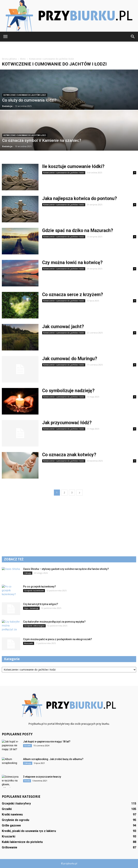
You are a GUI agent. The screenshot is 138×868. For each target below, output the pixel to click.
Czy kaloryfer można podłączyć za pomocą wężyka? (54, 622)
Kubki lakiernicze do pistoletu (22, 842)
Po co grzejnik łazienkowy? (39, 587)
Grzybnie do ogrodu (15, 820)
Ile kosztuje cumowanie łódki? (73, 166)
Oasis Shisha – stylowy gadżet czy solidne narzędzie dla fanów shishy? (66, 569)
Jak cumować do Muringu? (70, 359)
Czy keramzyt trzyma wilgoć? (41, 604)
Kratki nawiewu (12, 814)
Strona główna (9, 59)
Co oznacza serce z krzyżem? (73, 295)
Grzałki (27, 746)
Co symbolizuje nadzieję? (68, 391)
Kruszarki (29, 643)
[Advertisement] (69, 48)
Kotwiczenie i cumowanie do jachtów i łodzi (25, 95)
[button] (133, 37)
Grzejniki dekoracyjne (34, 626)
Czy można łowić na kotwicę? (72, 263)
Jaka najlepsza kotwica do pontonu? (80, 198)
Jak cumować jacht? (63, 327)
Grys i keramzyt (31, 608)
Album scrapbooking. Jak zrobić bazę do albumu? (53, 759)
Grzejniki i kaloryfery (16, 803)
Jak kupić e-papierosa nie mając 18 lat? (47, 742)
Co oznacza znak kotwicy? (69, 455)
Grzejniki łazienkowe (34, 591)
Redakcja (7, 106)
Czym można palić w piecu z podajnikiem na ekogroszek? (58, 639)
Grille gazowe (11, 825)
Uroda (27, 781)
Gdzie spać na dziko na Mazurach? (78, 230)
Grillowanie (10, 847)
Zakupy (28, 573)
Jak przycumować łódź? (67, 423)
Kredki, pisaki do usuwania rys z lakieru (29, 831)
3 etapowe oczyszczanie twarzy (42, 777)
